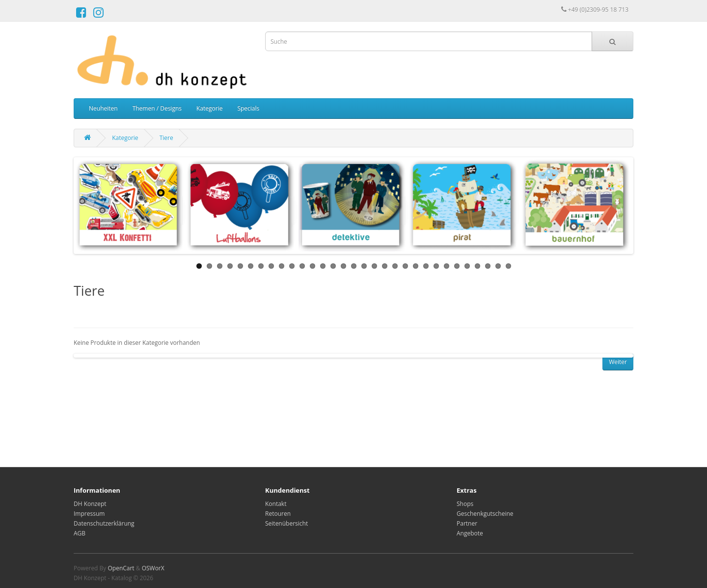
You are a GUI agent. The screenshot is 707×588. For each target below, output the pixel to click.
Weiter (618, 362)
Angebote (470, 533)
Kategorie (209, 108)
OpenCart (121, 568)
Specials (248, 108)
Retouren (278, 514)
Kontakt (276, 504)
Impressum (89, 514)
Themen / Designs (157, 108)
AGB (80, 533)
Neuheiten (103, 108)
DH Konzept (90, 504)
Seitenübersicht (286, 523)
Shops (465, 504)
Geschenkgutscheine (485, 514)
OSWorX (153, 568)
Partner (467, 523)
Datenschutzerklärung (104, 523)
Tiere (166, 138)
